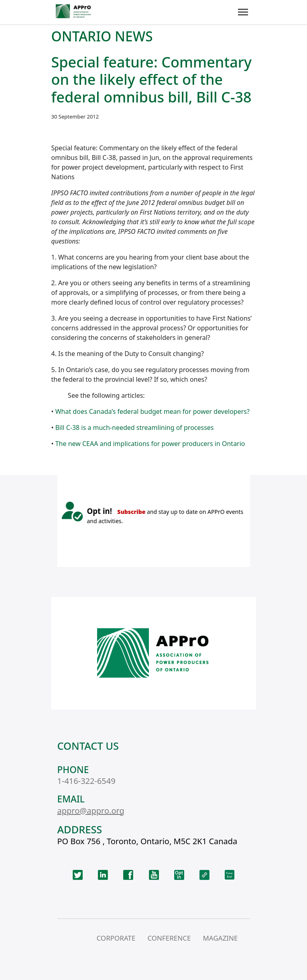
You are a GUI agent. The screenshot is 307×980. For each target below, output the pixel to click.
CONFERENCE (169, 938)
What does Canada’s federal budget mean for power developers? (152, 411)
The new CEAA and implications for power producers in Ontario (150, 444)
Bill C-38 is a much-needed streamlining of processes (135, 428)
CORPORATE (116, 938)
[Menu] (243, 12)
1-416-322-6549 (86, 781)
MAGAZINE (220, 938)
